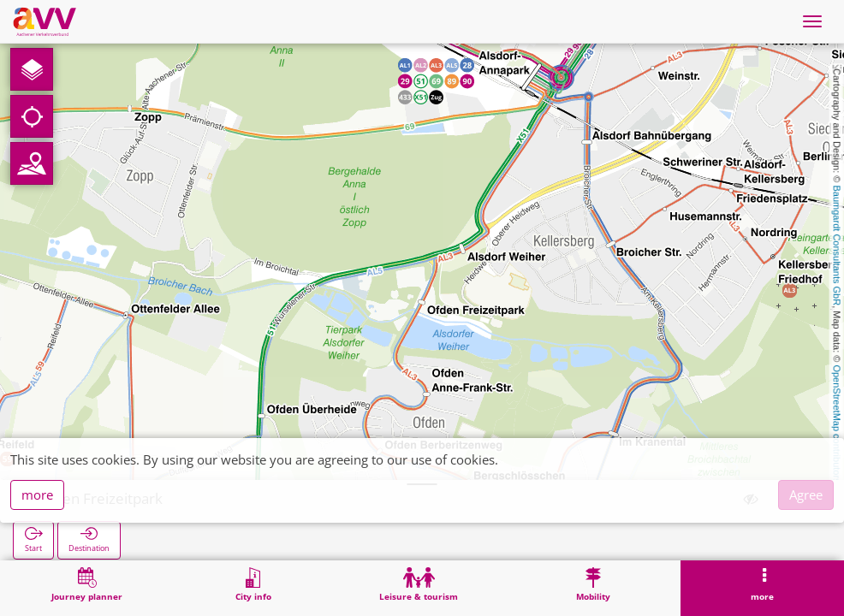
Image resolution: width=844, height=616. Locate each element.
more (37, 495)
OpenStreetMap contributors (837, 423)
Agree (806, 495)
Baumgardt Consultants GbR (837, 246)
